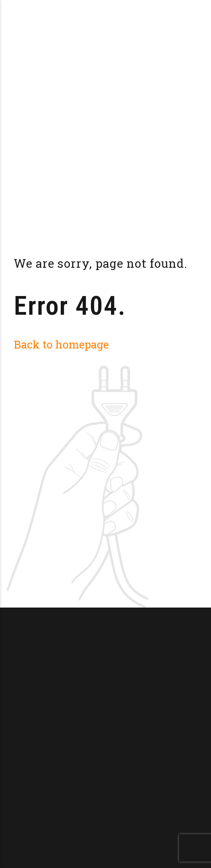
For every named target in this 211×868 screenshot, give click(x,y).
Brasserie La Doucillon (87, 13)
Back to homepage (61, 344)
